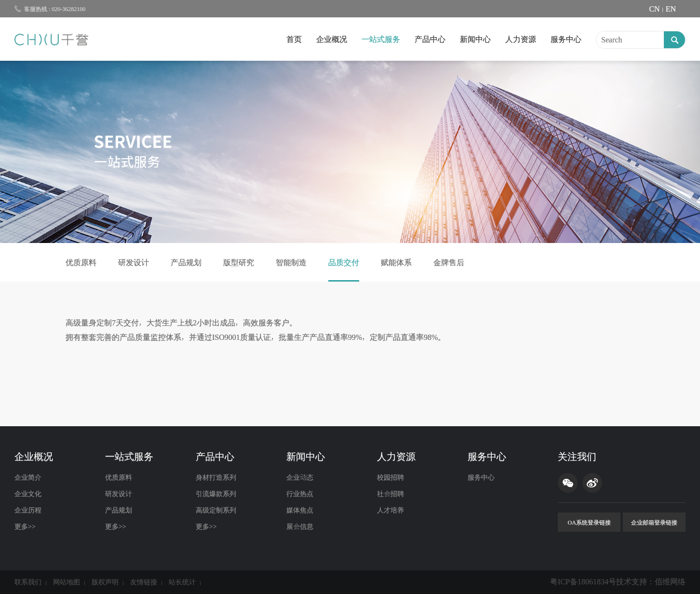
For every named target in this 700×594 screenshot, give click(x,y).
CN (654, 9)
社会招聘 (390, 494)
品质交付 (344, 262)
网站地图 (67, 582)
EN (671, 9)
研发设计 (134, 262)
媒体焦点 (300, 510)
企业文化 (28, 494)
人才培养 (390, 510)
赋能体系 (396, 262)
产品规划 (186, 262)
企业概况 (332, 39)
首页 (294, 39)
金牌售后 (449, 262)
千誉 (51, 40)
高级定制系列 (216, 510)
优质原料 (81, 262)
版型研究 (239, 262)
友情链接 (144, 582)
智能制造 (291, 262)
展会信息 (300, 526)
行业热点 (300, 494)
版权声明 (105, 582)
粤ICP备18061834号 (583, 581)
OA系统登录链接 (589, 522)
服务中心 (566, 39)
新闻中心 (475, 39)
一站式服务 (381, 39)
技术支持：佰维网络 (651, 581)
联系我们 (28, 582)
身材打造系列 (216, 477)
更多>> (25, 526)
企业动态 (300, 477)
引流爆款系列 (216, 494)
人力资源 (521, 39)
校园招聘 (390, 477)
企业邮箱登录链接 (654, 522)
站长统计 (182, 582)
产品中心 (430, 39)
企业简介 (28, 477)
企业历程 (28, 510)
